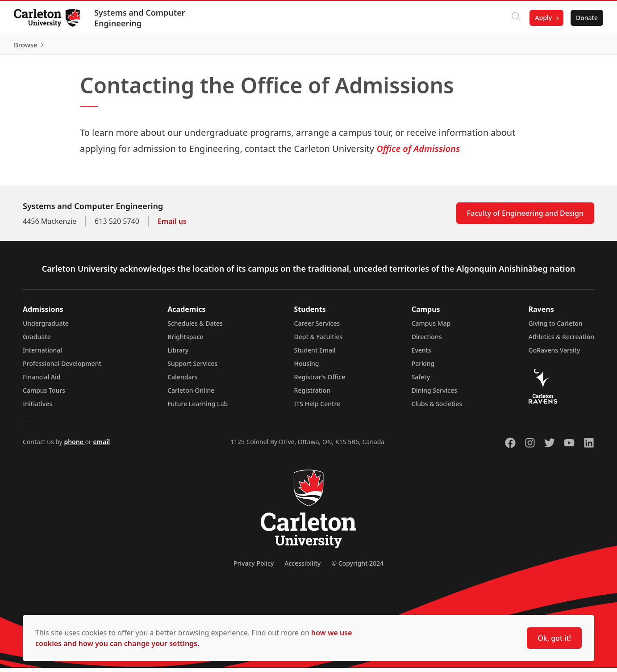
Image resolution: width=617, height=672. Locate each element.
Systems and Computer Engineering (140, 18)
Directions (427, 341)
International (42, 354)
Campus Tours (44, 394)
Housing (307, 367)
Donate (586, 18)
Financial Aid (42, 381)
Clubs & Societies (437, 408)
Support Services (192, 367)
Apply (543, 18)
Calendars (182, 381)
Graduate (37, 341)
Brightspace (185, 341)
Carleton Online (191, 394)
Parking (423, 367)
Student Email (315, 354)
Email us (172, 225)
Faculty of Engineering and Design (525, 217)
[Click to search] (516, 18)
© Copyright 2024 (357, 567)
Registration (313, 394)
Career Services (317, 327)
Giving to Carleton (556, 327)
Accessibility (302, 567)
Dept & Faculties (319, 341)
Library (178, 354)
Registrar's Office (320, 381)
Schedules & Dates (195, 327)
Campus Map (431, 327)
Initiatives (38, 408)
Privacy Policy (254, 567)
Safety (421, 381)
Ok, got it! (554, 638)
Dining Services (434, 394)
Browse (586, 47)
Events (421, 354)
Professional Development (62, 367)
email (101, 446)
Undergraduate (46, 327)
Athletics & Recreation (561, 341)
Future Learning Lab (198, 408)
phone (74, 446)
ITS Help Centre (317, 408)
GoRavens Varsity (554, 354)
